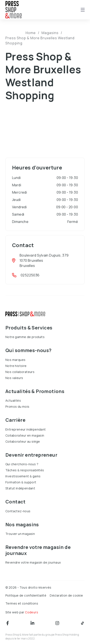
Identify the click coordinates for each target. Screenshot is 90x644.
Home (31, 33)
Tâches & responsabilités (25, 470)
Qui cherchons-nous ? (22, 464)
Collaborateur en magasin (25, 435)
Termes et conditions (22, 603)
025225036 (30, 275)
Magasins (50, 33)
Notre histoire (16, 366)
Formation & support (21, 482)
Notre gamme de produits (25, 337)
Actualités (13, 400)
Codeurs (32, 612)
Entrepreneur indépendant (26, 429)
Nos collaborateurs (20, 372)
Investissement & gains (23, 476)
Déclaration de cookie (66, 595)
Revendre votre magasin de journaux (33, 562)
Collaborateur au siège (23, 441)
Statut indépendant (20, 488)
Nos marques (15, 360)
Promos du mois (17, 407)
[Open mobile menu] (83, 10)
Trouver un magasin (20, 534)
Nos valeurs (14, 378)
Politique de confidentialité (26, 595)
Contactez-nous (18, 511)
